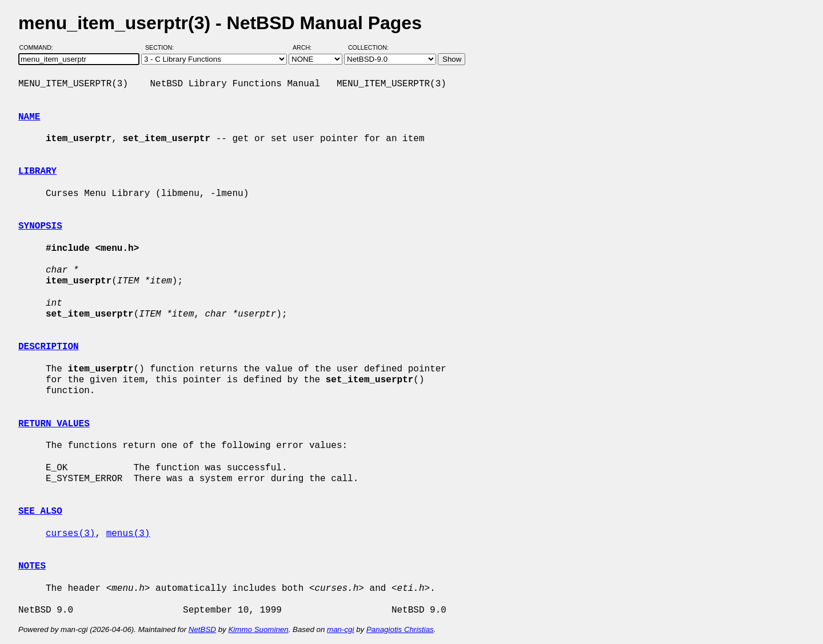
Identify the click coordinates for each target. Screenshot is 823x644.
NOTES (32, 566)
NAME (29, 117)
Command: (40, 47)
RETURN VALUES (54, 424)
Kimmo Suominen (258, 629)
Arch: (307, 47)
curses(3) (70, 534)
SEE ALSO (40, 511)
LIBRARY (37, 171)
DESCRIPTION (49, 347)
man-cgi (340, 629)
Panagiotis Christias (400, 629)
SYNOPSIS (40, 226)
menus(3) (128, 534)
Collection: (368, 47)
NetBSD (202, 629)
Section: (162, 47)
